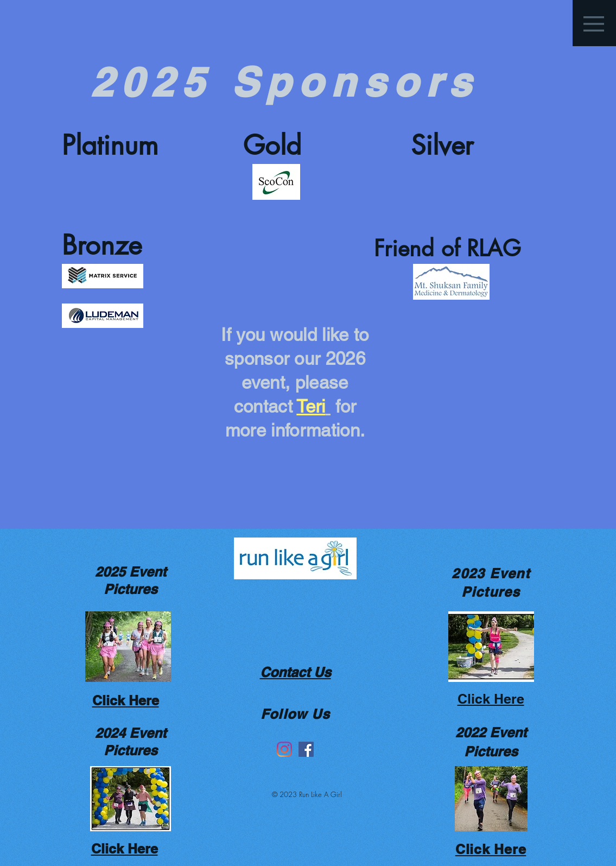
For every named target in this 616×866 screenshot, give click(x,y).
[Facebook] (306, 749)
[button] (594, 24)
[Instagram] (284, 749)
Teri (311, 406)
